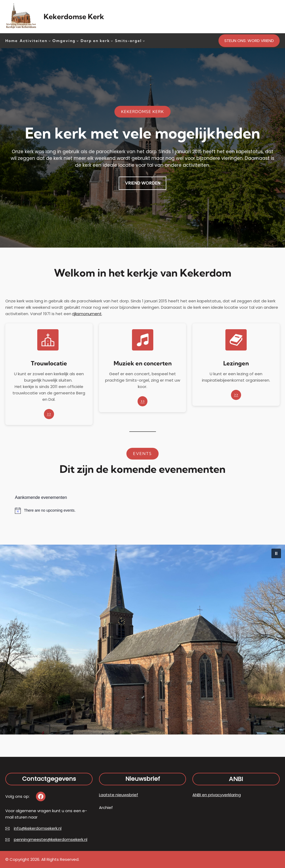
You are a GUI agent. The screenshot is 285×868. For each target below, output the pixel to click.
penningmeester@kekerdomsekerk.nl (51, 839)
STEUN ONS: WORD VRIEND (249, 41)
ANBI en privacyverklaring (217, 795)
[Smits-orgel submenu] (144, 40)
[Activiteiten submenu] (49, 40)
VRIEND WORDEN (143, 183)
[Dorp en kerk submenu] (112, 40)
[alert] (142, 511)
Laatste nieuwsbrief (119, 795)
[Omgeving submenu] (77, 40)
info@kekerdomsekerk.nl (38, 828)
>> (49, 414)
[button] (276, 553)
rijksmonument (87, 314)
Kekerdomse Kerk (74, 16)
